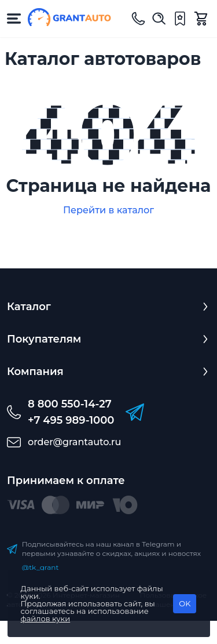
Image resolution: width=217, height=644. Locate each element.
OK (185, 603)
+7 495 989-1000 (71, 420)
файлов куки (46, 618)
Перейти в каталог (108, 210)
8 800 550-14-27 (70, 404)
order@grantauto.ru (74, 442)
